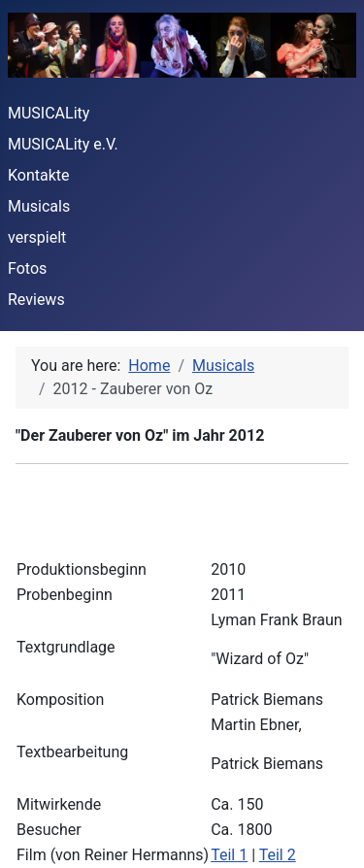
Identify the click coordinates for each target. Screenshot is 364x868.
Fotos (27, 268)
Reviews (36, 300)
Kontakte (39, 175)
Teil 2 (278, 855)
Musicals (39, 206)
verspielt (37, 237)
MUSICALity (49, 113)
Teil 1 (229, 855)
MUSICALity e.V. (63, 144)
